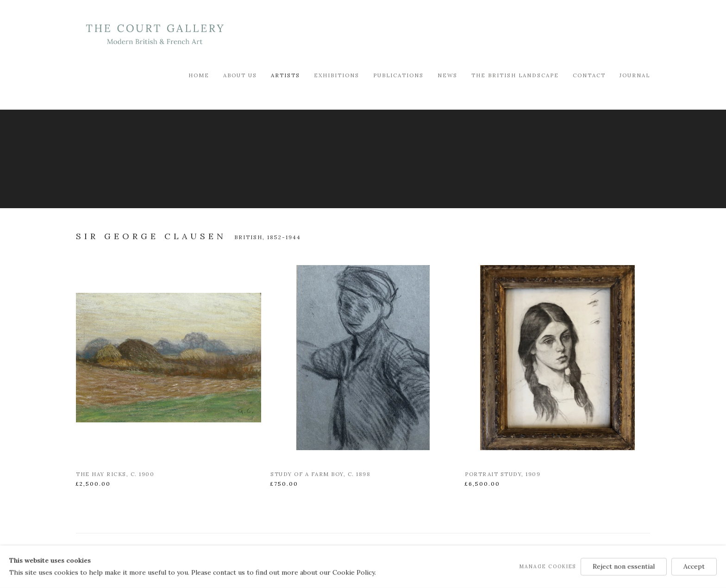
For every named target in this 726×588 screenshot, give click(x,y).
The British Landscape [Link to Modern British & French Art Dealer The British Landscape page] (515, 75)
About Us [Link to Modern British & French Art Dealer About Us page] (240, 75)
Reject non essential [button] (624, 566)
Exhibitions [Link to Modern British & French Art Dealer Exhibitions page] (337, 75)
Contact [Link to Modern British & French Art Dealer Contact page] (589, 75)
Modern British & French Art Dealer (155, 34)
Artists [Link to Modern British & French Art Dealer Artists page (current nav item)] (285, 75)
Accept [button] (694, 566)
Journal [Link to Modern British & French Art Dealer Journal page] (635, 75)
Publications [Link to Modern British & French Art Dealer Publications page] (398, 75)
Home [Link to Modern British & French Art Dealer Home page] (199, 75)
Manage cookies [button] (548, 566)
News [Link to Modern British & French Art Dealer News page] (447, 75)
